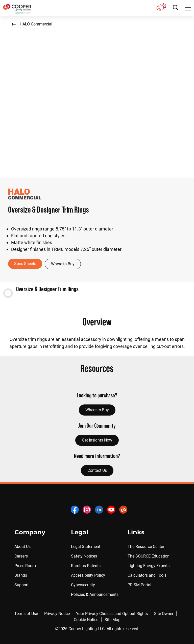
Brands (21, 575)
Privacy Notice (57, 614)
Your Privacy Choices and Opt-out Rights (112, 614)
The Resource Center (146, 547)
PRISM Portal (139, 585)
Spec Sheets (25, 264)
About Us (22, 547)
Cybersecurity (83, 585)
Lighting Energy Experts (149, 566)
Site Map (113, 620)
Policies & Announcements (95, 594)
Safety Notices (84, 556)
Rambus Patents (86, 566)
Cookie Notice (86, 620)
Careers (21, 556)
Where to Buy (63, 264)
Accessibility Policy (88, 575)
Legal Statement (86, 547)
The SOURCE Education (149, 556)
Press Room (25, 566)
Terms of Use (26, 614)
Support (21, 585)
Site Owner (164, 614)
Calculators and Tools (147, 575)
